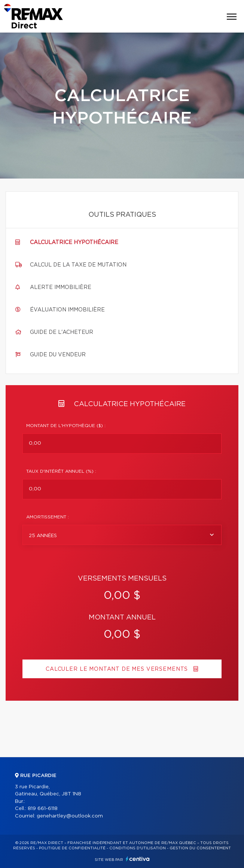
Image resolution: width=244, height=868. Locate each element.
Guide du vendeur (58, 355)
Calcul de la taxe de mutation (78, 265)
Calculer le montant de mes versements (122, 669)
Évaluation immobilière (67, 310)
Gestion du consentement (200, 848)
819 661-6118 (43, 809)
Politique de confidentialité (72, 848)
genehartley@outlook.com (70, 816)
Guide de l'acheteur (62, 332)
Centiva (138, 859)
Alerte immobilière (61, 287)
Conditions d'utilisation (138, 848)
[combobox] (122, 535)
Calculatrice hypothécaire (74, 243)
